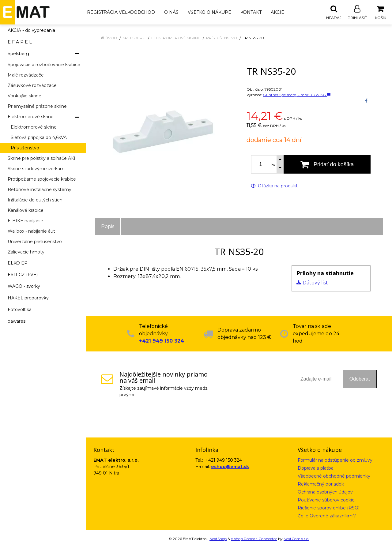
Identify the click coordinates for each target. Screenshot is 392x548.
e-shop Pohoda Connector (254, 539)
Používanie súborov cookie (326, 500)
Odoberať (360, 379)
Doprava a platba (316, 468)
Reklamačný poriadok (321, 484)
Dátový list (315, 283)
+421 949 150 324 (162, 341)
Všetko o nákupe (209, 12)
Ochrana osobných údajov (325, 492)
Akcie (277, 12)
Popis (108, 227)
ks (273, 165)
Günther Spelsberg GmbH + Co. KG (297, 95)
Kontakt (251, 12)
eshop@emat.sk (230, 467)
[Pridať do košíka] (327, 165)
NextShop (218, 539)
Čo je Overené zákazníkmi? (327, 516)
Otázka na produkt (274, 186)
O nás (171, 12)
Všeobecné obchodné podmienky (334, 476)
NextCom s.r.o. (296, 539)
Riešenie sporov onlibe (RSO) (329, 508)
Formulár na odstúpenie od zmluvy (335, 460)
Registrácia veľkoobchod (121, 12)
